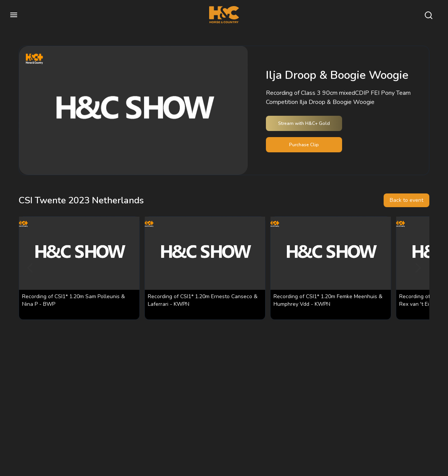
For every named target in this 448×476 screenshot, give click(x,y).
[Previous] (31, 268)
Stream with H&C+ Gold (304, 123)
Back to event (406, 200)
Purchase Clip (304, 145)
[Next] (417, 268)
